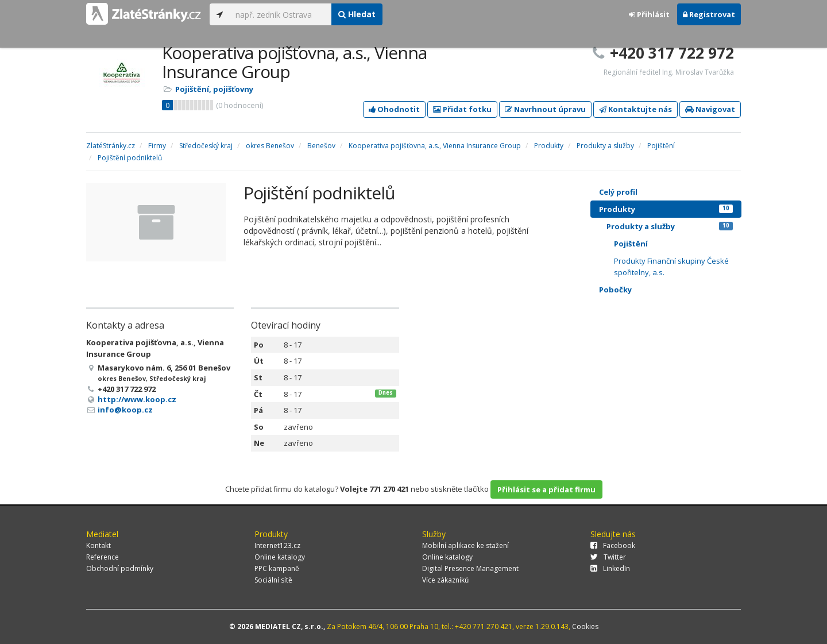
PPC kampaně (277, 568)
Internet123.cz (277, 545)
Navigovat (710, 109)
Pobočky (615, 290)
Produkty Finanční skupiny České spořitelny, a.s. (671, 267)
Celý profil (618, 192)
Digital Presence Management (470, 568)
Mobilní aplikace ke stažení (465, 545)
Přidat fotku (462, 109)
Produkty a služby (670, 226)
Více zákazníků (445, 580)
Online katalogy (280, 557)
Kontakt (98, 545)
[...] (281, 14)
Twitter (608, 557)
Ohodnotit (394, 109)
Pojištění (631, 244)
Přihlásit (649, 14)
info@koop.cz (125, 410)
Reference (103, 557)
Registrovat (709, 14)
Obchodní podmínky (120, 568)
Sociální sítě (273, 580)
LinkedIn (610, 568)
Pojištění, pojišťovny (214, 89)
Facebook (613, 545)
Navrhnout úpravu (545, 109)
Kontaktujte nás (635, 109)
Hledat (357, 14)
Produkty (666, 209)
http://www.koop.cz (137, 399)
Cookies (585, 626)
